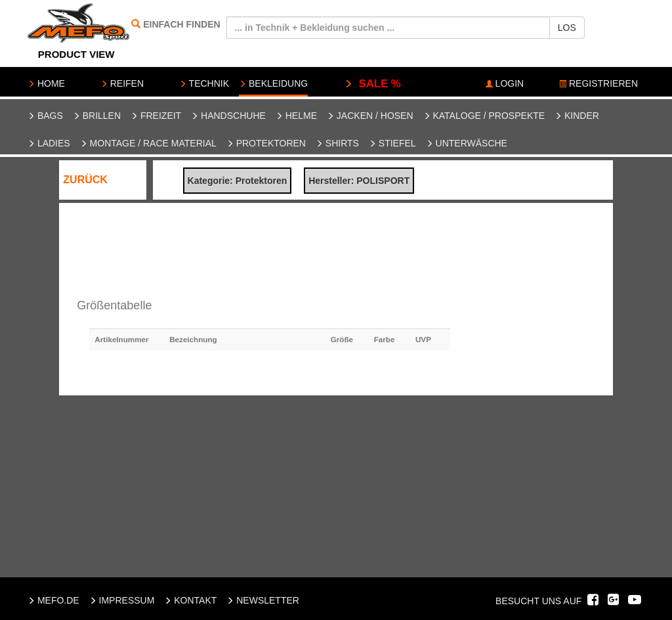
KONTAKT (190, 600)
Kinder (577, 116)
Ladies (49, 143)
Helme (296, 116)
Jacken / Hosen (370, 116)
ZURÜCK (85, 180)
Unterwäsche (467, 143)
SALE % (372, 84)
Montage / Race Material (148, 143)
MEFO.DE (53, 600)
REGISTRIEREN (598, 83)
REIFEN (122, 83)
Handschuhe (228, 116)
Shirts (337, 143)
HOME (46, 83)
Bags (45, 116)
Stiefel (392, 143)
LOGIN (505, 83)
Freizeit (156, 116)
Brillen (97, 116)
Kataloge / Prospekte (484, 116)
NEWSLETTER (263, 600)
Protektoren (266, 143)
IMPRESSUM (122, 600)
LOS (567, 28)
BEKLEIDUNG (273, 83)
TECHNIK (204, 83)
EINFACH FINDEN (181, 24)
